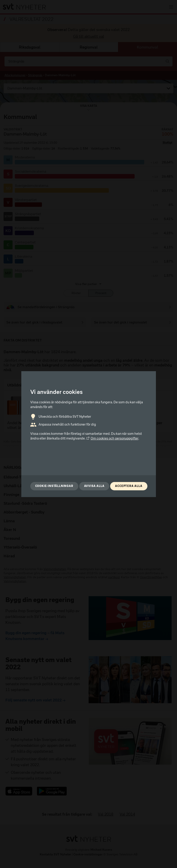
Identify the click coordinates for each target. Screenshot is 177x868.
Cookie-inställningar (54, 486)
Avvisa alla (94, 486)
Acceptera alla (129, 486)
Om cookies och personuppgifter (112, 438)
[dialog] (89, 434)
